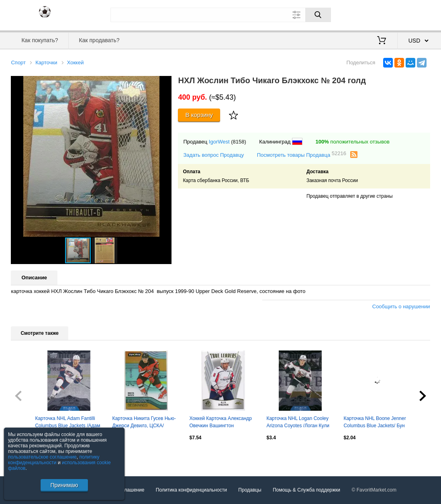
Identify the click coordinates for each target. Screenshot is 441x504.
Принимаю (64, 485)
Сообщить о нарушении (401, 306)
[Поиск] (318, 15)
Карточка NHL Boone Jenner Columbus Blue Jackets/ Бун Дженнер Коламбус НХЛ (375, 423)
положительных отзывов (353, 142)
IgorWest (219, 142)
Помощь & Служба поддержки (306, 490)
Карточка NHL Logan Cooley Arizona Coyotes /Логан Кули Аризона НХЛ (298, 423)
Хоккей (76, 62)
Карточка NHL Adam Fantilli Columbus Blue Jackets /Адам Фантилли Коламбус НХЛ (67, 423)
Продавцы (250, 490)
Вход (383, 14)
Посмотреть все (29, 455)
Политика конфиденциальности (191, 490)
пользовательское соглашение (42, 457)
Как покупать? (40, 40)
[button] (164, 83)
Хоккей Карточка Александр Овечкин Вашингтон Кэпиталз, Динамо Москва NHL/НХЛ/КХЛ (220, 423)
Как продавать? (99, 40)
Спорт (18, 62)
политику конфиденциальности (54, 460)
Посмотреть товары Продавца (302, 155)
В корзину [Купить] (199, 115)
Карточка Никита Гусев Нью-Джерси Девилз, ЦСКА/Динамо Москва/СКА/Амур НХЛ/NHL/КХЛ (144, 423)
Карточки (46, 62)
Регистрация (414, 14)
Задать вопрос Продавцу (213, 155)
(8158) (239, 142)
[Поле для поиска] (221, 15)
